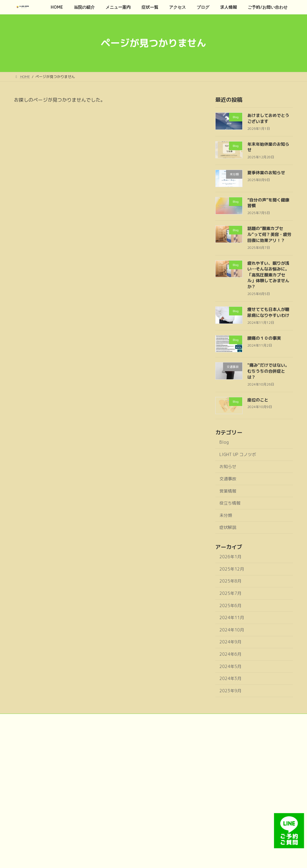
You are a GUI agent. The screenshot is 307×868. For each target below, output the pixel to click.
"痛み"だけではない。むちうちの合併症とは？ (268, 371)
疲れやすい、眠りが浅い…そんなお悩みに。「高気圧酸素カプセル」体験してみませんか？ (268, 274)
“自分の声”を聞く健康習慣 (268, 203)
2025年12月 (232, 569)
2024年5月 (230, 666)
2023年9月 (230, 690)
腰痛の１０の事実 (264, 338)
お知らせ (228, 466)
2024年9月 (230, 642)
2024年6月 (230, 654)
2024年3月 (230, 678)
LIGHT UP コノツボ (238, 454)
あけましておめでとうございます (268, 118)
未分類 (226, 515)
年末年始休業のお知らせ (268, 147)
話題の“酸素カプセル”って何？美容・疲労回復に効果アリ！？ (269, 234)
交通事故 (228, 479)
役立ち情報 (230, 503)
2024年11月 (232, 617)
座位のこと (258, 400)
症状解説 (228, 527)
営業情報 (228, 491)
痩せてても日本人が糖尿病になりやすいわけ (268, 312)
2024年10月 (232, 629)
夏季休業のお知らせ (266, 173)
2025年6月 (230, 605)
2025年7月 (230, 593)
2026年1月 (230, 557)
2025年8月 (230, 581)
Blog (224, 442)
